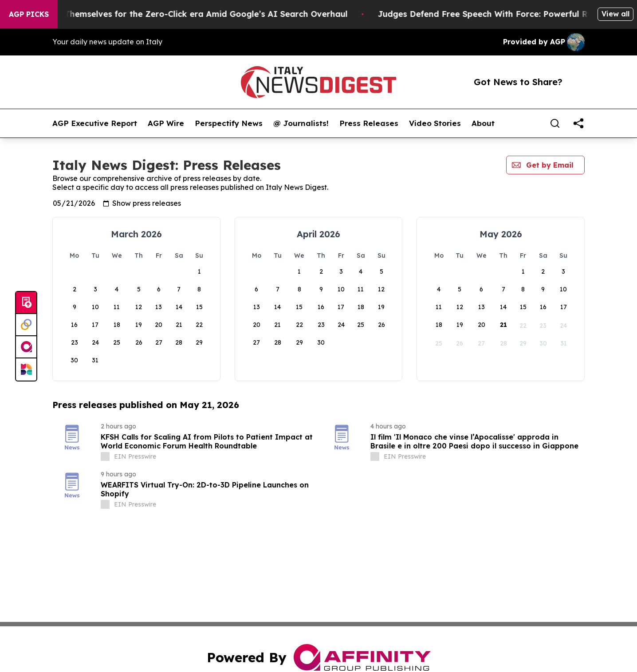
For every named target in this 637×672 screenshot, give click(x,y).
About (483, 123)
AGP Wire (166, 123)
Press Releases (369, 123)
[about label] (105, 456)
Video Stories (435, 123)
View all (615, 14)
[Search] (555, 123)
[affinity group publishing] (26, 347)
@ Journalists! (301, 123)
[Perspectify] (26, 325)
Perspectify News (229, 123)
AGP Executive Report (95, 123)
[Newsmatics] (26, 369)
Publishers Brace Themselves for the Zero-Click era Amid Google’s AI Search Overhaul (190, 14)
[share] (578, 123)
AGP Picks (29, 14)
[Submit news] (26, 303)
